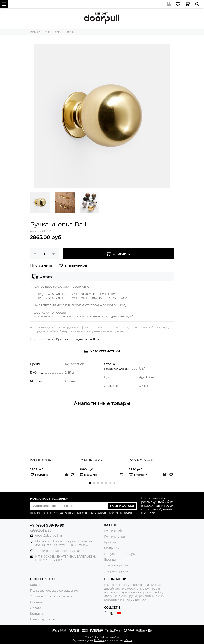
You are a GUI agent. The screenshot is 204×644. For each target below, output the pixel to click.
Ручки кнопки (65, 339)
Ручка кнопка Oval (91, 460)
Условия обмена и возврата (51, 596)
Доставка (37, 602)
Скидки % (111, 548)
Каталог (50, 339)
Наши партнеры (42, 619)
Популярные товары (120, 554)
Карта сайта (112, 637)
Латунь (98, 339)
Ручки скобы (114, 531)
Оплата (36, 608)
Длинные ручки (116, 565)
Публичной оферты (120, 513)
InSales (128, 640)
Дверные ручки (116, 571)
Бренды (110, 560)
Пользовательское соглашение (54, 591)
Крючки (110, 542)
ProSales (99, 640)
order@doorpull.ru (48, 536)
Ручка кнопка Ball (41, 460)
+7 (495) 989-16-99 (47, 525)
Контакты (37, 614)
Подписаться (122, 506)
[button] (90, 483)
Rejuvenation (84, 339)
